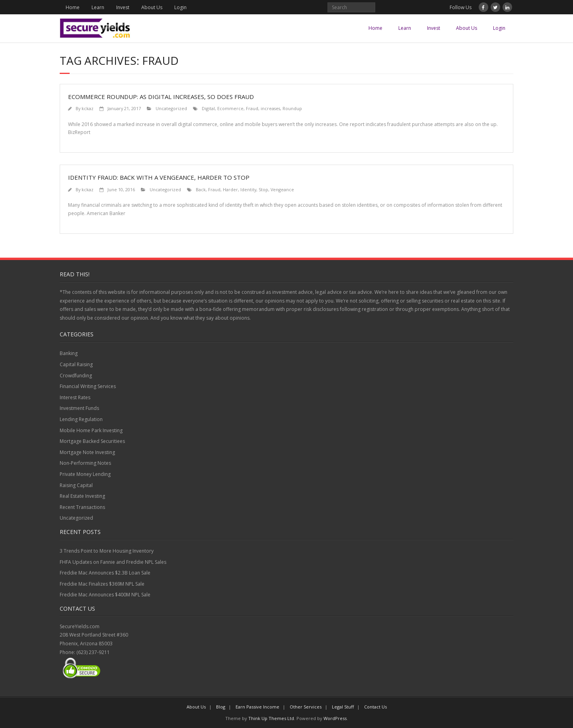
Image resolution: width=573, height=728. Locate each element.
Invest (123, 7)
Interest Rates (75, 397)
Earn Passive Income (257, 707)
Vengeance (282, 189)
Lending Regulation (81, 419)
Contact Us (375, 707)
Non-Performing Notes (85, 463)
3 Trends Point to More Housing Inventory (107, 551)
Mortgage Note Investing (87, 452)
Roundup (292, 108)
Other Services (306, 707)
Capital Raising (76, 364)
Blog (221, 707)
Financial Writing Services (88, 386)
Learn (98, 7)
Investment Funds (79, 408)
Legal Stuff (343, 707)
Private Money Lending (85, 474)
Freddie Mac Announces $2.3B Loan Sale (105, 573)
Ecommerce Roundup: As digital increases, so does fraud (161, 97)
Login (180, 7)
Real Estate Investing (82, 496)
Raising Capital (76, 485)
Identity (248, 189)
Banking (69, 353)
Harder (230, 189)
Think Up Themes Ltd (271, 718)
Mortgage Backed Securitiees (92, 441)
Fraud (252, 108)
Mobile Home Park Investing (91, 430)
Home (73, 7)
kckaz (88, 108)
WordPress (335, 718)
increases (270, 108)
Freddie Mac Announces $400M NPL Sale (105, 595)
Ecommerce (230, 108)
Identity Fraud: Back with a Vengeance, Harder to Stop (159, 177)
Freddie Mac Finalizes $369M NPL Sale (102, 584)
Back (201, 189)
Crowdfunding (76, 376)
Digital (208, 108)
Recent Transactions (82, 507)
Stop (263, 189)
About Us (152, 7)
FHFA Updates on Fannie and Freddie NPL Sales (113, 562)
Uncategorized (171, 108)
